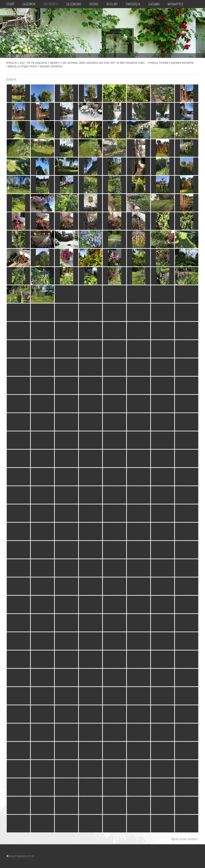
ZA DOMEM (31, 4)
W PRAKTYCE (186, 4)
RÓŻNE (100, 4)
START (11, 4)
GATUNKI (163, 4)
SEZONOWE (79, 4)
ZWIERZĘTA (141, 4)
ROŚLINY (119, 4)
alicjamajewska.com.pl (22, 856)
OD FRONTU (54, 4)
